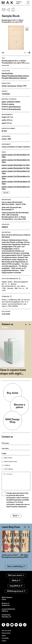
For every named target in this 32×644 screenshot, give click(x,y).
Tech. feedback (9, 469)
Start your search (16, 575)
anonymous (12, 86)
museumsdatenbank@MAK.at (8, 610)
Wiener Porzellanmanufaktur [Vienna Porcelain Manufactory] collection (15, 77)
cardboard (10, 102)
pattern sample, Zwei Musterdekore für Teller (16, 183)
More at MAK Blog (16, 566)
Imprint (4, 635)
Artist (5, 327)
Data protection (6, 633)
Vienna (19, 86)
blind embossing (15, 109)
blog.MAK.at (16, 586)
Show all (6, 192)
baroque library (7, 73)
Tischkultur (6, 94)
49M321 (5, 227)
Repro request (8, 458)
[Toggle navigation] (28, 3)
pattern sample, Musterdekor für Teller (16, 165)
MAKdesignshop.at (16, 591)
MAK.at (16, 581)
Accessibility (5, 638)
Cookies (4, 641)
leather (17, 102)
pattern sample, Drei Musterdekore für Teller (16, 156)
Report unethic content (11, 461)
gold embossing (14, 107)
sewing (11, 104)
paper (4, 102)
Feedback (7, 465)
